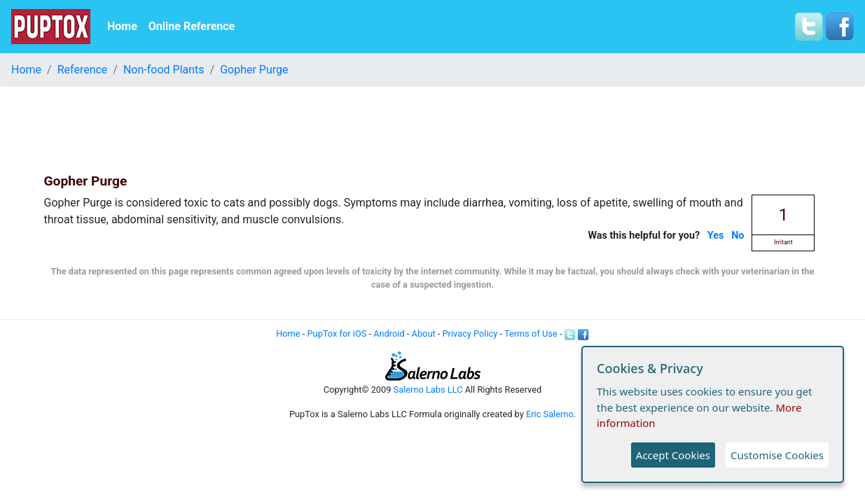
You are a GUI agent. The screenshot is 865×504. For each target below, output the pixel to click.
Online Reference (192, 26)
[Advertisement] (433, 129)
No (738, 236)
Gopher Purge (254, 70)
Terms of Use (531, 334)
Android (389, 334)
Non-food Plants (164, 70)
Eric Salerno (550, 414)
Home (122, 26)
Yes (716, 236)
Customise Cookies (777, 455)
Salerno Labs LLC (428, 390)
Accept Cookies (673, 455)
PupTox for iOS (337, 334)
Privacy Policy (470, 334)
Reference (83, 70)
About (424, 334)
